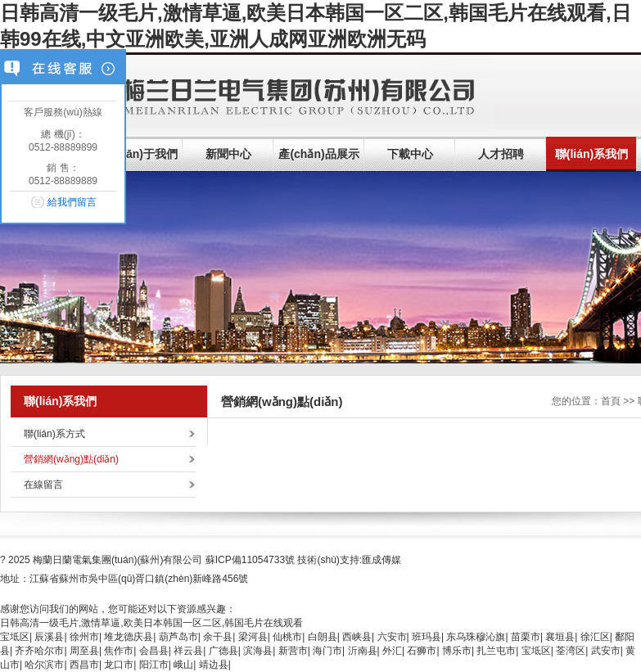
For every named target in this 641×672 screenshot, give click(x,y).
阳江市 (154, 665)
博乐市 (457, 651)
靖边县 (214, 665)
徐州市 (84, 637)
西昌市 (84, 665)
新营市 (293, 651)
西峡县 (357, 637)
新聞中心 (228, 154)
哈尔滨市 (44, 665)
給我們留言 (72, 202)
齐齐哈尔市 (39, 651)
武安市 (606, 651)
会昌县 (154, 651)
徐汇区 (595, 637)
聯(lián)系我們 (591, 154)
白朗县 (323, 637)
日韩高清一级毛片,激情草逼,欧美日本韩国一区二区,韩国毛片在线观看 (151, 623)
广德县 (223, 651)
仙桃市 (287, 637)
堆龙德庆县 (129, 637)
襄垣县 (560, 637)
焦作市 (119, 651)
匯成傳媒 (381, 560)
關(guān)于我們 (137, 154)
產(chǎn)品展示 (318, 154)
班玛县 (427, 637)
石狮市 (422, 651)
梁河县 (253, 637)
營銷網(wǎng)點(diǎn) (71, 459)
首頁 (611, 401)
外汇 (392, 651)
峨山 (183, 665)
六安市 (392, 637)
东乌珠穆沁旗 (476, 637)
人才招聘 (501, 154)
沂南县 (363, 651)
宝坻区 (15, 637)
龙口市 (119, 665)
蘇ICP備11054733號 (250, 560)
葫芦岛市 (178, 637)
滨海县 (258, 651)
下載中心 (410, 154)
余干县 (218, 637)
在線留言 (43, 485)
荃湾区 (571, 651)
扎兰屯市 (496, 651)
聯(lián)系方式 (54, 434)
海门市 (327, 651)
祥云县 (188, 651)
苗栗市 (526, 637)
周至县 (84, 651)
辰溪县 (49, 637)
